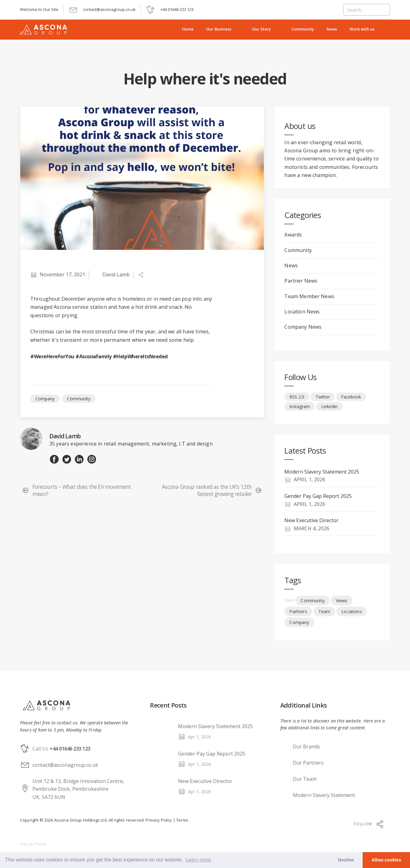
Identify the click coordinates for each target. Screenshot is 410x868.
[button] (223, 30)
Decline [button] (346, 860)
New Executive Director (311, 520)
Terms (182, 820)
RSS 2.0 (297, 397)
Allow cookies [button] (386, 860)
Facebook (351, 397)
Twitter (323, 397)
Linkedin (329, 406)
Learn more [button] (198, 860)
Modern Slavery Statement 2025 (322, 472)
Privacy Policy (159, 820)
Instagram (300, 406)
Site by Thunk (33, 844)
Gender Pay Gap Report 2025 (318, 496)
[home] (47, 30)
